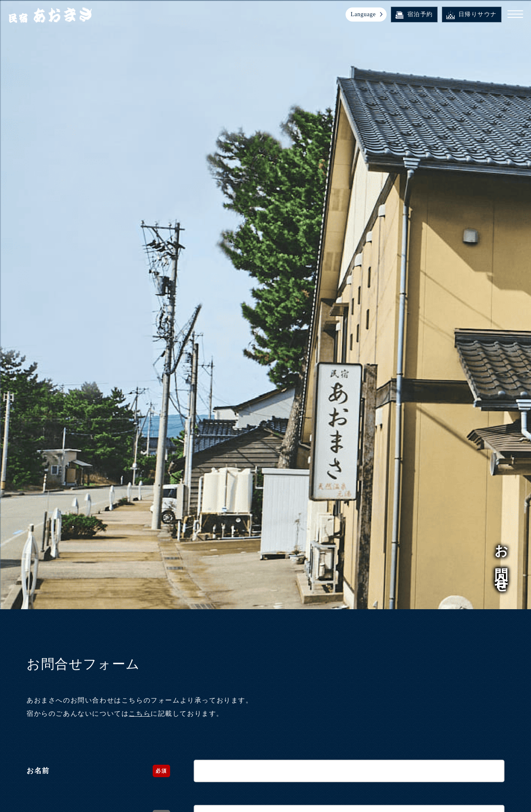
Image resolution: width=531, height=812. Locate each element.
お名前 (38, 771)
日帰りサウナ (472, 15)
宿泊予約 (415, 15)
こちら (140, 714)
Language (364, 14)
